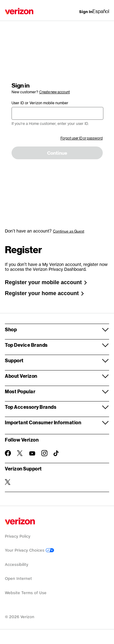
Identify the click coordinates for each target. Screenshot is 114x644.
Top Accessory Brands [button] (31, 407)
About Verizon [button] (21, 376)
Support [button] (14, 360)
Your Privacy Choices (29, 550)
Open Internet (18, 579)
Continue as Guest (69, 231)
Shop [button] (11, 329)
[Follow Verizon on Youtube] (32, 453)
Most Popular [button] (20, 391)
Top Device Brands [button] (26, 345)
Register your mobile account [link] (46, 282)
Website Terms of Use (26, 593)
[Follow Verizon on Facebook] (8, 453)
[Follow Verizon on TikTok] (57, 453)
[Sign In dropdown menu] (86, 12)
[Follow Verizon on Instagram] (44, 453)
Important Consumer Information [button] (43, 422)
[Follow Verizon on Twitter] (20, 453)
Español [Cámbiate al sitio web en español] (101, 11)
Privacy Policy (18, 536)
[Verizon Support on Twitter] (8, 482)
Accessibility (17, 565)
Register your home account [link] (44, 293)
